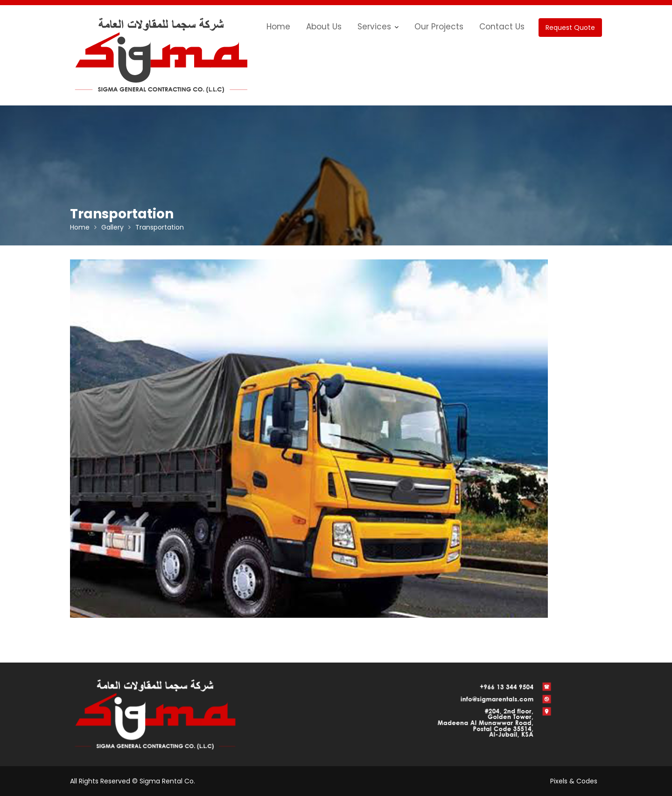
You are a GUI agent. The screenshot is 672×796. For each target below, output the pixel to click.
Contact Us (502, 27)
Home (278, 27)
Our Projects (439, 27)
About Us (324, 27)
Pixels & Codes (574, 781)
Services (374, 27)
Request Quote (570, 28)
